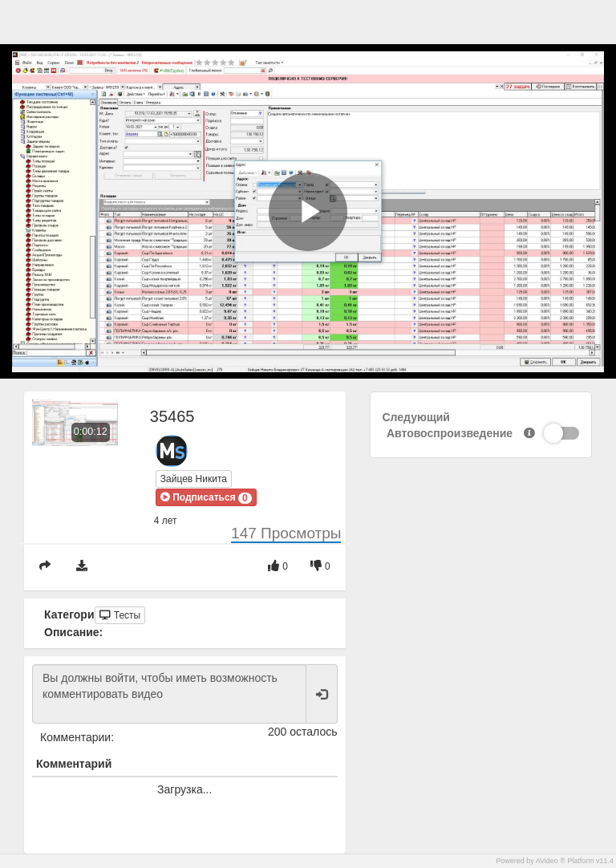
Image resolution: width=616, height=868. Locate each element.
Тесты (120, 615)
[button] (206, 497)
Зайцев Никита (194, 479)
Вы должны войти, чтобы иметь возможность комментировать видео (169, 694)
